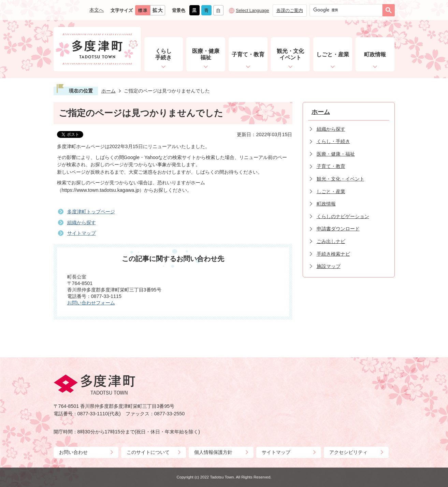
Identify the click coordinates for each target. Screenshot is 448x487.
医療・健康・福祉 (336, 154)
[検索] (348, 10)
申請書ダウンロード (338, 229)
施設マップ (329, 266)
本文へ (97, 10)
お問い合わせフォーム (91, 303)
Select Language (252, 10)
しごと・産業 (331, 191)
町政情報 (326, 204)
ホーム (109, 91)
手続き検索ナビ (333, 254)
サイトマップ (82, 233)
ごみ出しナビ (331, 241)
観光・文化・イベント (341, 179)
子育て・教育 (331, 166)
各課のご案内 (290, 10)
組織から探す (82, 223)
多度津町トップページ (91, 212)
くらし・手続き (333, 141)
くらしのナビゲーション (343, 216)
